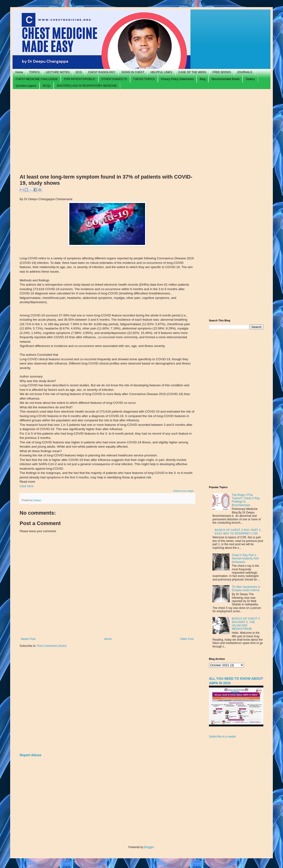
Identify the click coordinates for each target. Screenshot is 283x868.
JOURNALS (245, 72)
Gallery (250, 79)
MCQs (47, 86)
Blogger (149, 847)
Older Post (187, 639)
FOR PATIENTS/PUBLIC (80, 79)
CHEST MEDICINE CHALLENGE (37, 79)
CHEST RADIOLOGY (102, 72)
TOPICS (34, 72)
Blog (203, 79)
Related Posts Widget (183, 491)
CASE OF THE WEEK (192, 72)
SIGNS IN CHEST (133, 72)
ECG (79, 72)
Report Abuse (30, 755)
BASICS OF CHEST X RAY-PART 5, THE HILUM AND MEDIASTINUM (246, 624)
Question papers (26, 86)
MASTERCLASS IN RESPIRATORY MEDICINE (87, 86)
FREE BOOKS (222, 72)
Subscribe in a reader (222, 737)
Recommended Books (226, 79)
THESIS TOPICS (144, 79)
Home (19, 72)
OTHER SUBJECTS (114, 79)
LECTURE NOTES (58, 72)
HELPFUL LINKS (161, 72)
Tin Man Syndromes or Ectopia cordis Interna (246, 589)
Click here (27, 486)
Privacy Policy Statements (177, 79)
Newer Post (28, 639)
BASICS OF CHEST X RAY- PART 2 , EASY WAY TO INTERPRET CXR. (239, 532)
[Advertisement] (141, 130)
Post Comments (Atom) (52, 646)
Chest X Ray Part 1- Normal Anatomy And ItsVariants (245, 559)
